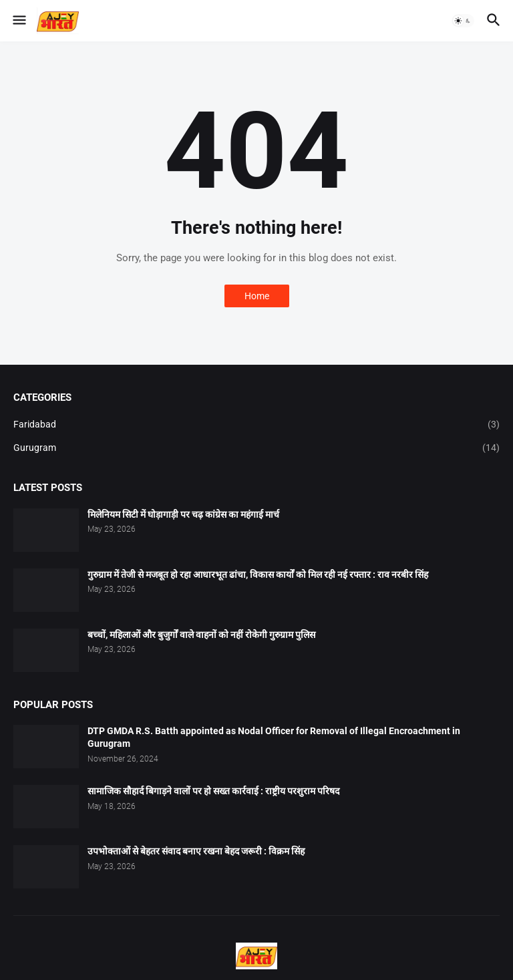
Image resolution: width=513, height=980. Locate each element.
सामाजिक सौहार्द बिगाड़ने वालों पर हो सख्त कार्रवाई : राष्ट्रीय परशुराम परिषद (213, 791)
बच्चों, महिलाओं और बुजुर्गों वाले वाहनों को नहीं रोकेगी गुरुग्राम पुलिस (201, 635)
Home (257, 296)
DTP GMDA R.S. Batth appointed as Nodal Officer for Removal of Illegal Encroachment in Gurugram (274, 737)
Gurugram (256, 448)
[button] (18, 21)
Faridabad (256, 425)
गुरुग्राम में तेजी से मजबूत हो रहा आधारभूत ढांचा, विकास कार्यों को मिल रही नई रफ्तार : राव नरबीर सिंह (258, 575)
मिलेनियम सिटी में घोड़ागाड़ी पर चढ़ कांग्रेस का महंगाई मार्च (183, 514)
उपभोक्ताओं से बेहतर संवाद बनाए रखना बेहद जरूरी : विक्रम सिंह (196, 851)
